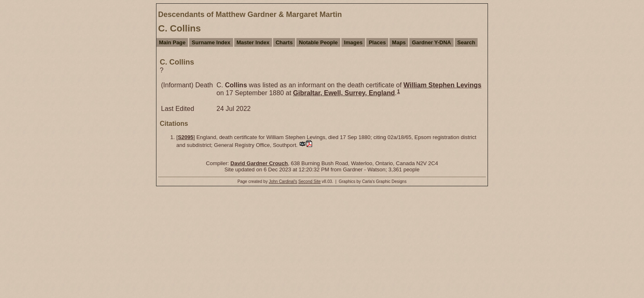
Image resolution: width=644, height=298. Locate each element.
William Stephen (442, 85)
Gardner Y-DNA (431, 42)
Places (377, 42)
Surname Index (211, 42)
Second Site (310, 181)
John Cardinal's (283, 181)
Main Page (172, 42)
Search (466, 42)
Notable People (318, 42)
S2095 (186, 137)
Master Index (253, 42)
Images (353, 42)
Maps (399, 42)
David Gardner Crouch (259, 163)
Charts (284, 42)
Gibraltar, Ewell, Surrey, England (344, 93)
